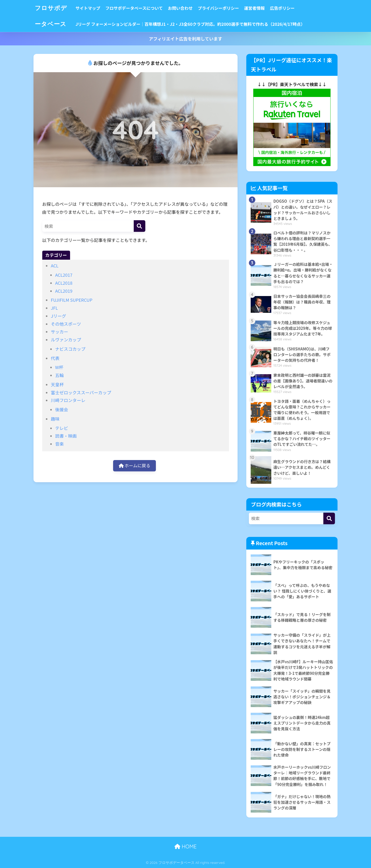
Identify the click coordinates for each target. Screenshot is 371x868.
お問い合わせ (180, 8)
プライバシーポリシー (218, 8)
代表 (55, 358)
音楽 (60, 444)
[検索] (140, 226)
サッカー (59, 332)
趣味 (55, 419)
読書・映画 (66, 436)
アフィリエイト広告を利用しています (185, 39)
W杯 (59, 367)
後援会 (62, 410)
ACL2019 (64, 291)
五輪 (60, 375)
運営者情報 (254, 8)
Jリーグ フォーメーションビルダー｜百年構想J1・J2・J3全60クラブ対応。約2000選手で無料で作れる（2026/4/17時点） (190, 24)
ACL (55, 266)
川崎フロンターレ (68, 400)
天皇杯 (57, 384)
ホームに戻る (135, 465)
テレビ (62, 428)
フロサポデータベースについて (134, 8)
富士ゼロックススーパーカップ (81, 392)
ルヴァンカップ (66, 340)
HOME (185, 846)
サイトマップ (88, 8)
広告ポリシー (282, 8)
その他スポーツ (66, 324)
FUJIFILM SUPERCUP (71, 300)
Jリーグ (58, 316)
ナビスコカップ (70, 349)
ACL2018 (64, 283)
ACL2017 (64, 275)
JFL (54, 308)
